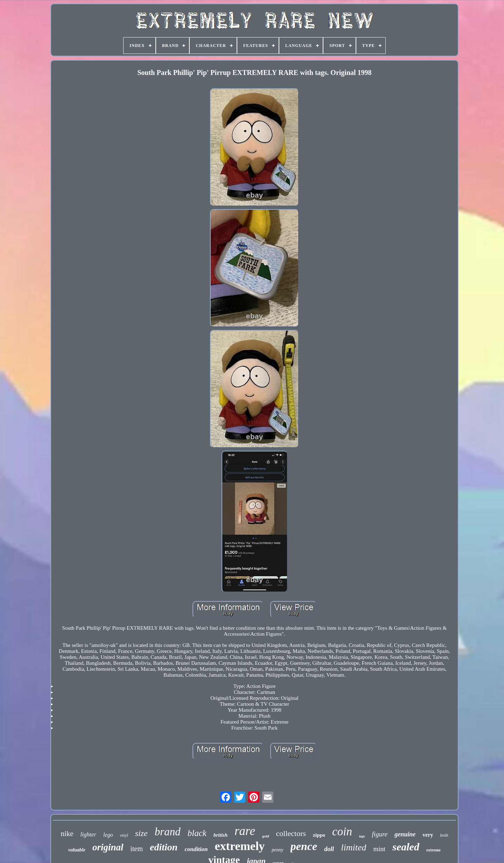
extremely (240, 846)
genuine (405, 834)
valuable (77, 850)
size (141, 833)
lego (108, 835)
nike (67, 834)
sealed (406, 847)
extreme (433, 850)
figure (380, 834)
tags (362, 836)
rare (245, 831)
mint (379, 849)
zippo (319, 835)
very (428, 835)
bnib (444, 835)
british (220, 835)
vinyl (124, 835)
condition (196, 849)
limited (353, 847)
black (197, 833)
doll (329, 849)
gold (266, 836)
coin (342, 831)
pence (304, 846)
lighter (88, 834)
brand (168, 832)
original (108, 847)
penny (277, 850)
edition (164, 847)
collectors (291, 833)
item (137, 849)
